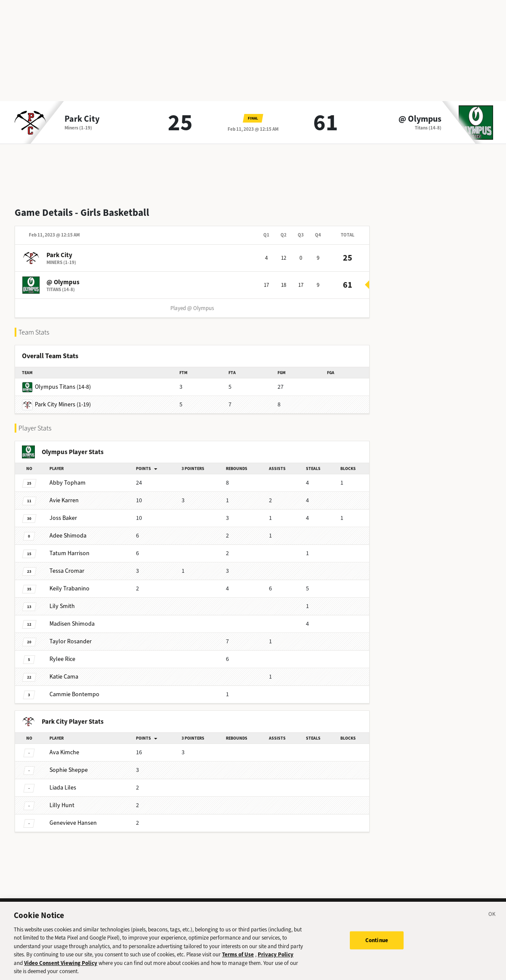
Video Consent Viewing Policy (61, 970)
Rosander (71, 641)
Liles (63, 788)
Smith (62, 606)
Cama (64, 677)
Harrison (69, 553)
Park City (82, 119)
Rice (62, 659)
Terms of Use (238, 962)
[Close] (492, 923)
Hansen (73, 823)
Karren (64, 500)
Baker (63, 518)
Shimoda (68, 536)
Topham (68, 483)
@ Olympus (420, 119)
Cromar (67, 571)
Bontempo (74, 694)
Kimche (64, 752)
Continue (377, 948)
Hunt (62, 805)
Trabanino (69, 588)
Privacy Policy (276, 962)
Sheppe (69, 770)
